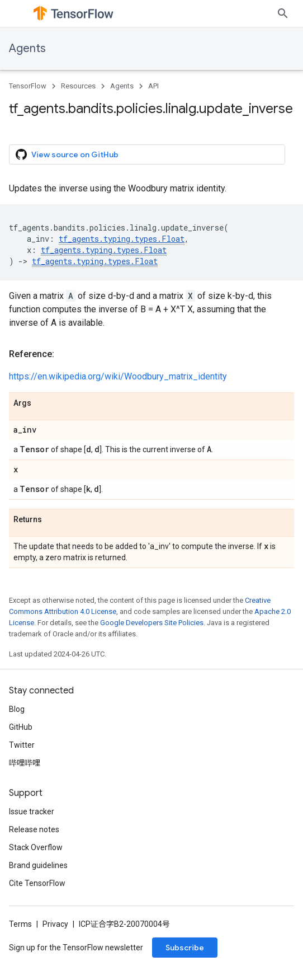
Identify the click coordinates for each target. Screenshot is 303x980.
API (153, 86)
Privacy (55, 924)
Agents (27, 48)
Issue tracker (32, 812)
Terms (20, 924)
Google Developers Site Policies (152, 623)
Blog (17, 709)
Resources (78, 86)
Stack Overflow (36, 847)
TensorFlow (28, 86)
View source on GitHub (67, 154)
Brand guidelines (38, 865)
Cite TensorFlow (37, 883)
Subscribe (185, 948)
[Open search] (283, 13)
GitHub (21, 727)
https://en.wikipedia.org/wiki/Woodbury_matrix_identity (118, 376)
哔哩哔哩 (25, 763)
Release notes (34, 829)
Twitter (22, 745)
